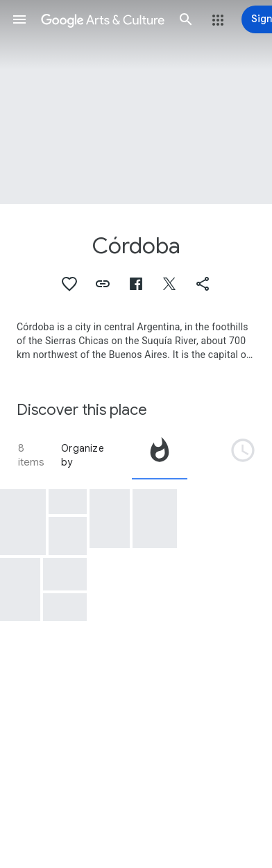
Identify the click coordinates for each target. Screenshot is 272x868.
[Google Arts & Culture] (103, 19)
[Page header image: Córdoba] (136, 102)
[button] (19, 19)
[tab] (160, 455)
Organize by (83, 455)
